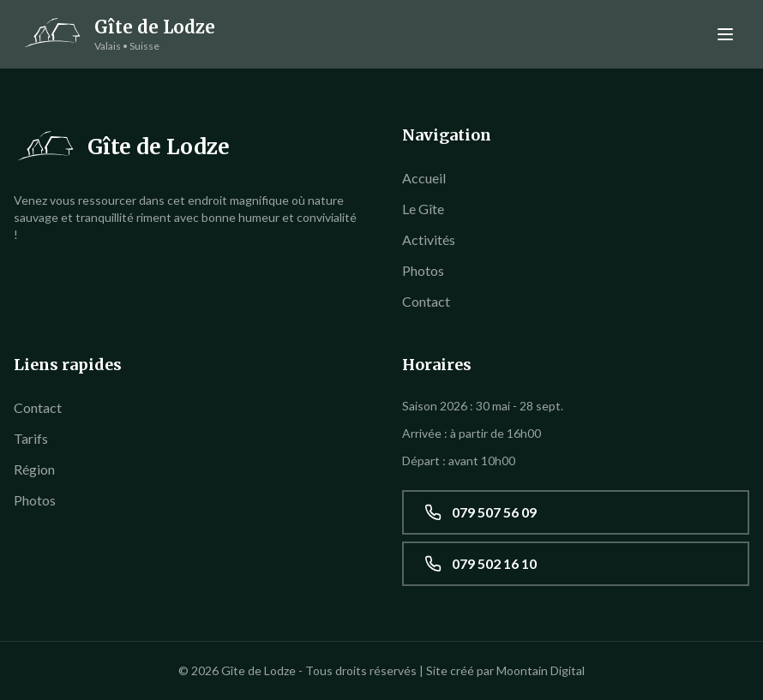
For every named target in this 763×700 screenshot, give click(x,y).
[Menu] (725, 34)
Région (34, 469)
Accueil (424, 178)
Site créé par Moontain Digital (505, 670)
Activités (429, 239)
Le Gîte (423, 209)
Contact (426, 301)
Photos (423, 270)
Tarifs (31, 438)
